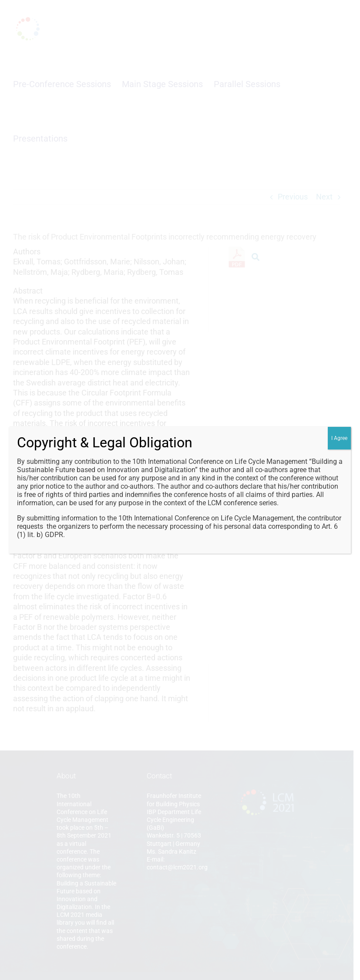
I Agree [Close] (339, 438)
